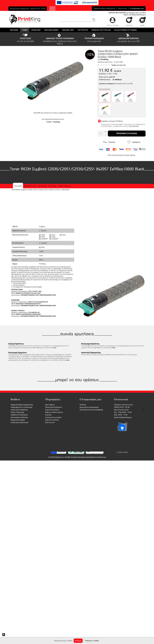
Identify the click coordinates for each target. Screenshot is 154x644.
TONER (49, 122)
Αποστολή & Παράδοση (19, 410)
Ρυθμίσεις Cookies (92, 641)
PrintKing (57, 122)
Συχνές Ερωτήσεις (52, 410)
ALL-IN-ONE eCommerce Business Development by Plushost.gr (84, 457)
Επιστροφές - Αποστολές (47, 186)
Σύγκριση (109, 142)
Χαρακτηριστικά (30, 186)
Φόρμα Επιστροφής (18, 420)
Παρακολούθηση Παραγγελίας (104, 8)
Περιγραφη (18, 186)
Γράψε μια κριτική (119, 65)
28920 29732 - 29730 (38, 9)
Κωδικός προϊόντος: (105, 62)
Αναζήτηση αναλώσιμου (20, 422)
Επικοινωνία (123, 8)
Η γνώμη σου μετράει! (53, 417)
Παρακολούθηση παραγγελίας (22, 405)
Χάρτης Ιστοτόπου (52, 420)
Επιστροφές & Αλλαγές (19, 417)
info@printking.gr (125, 417)
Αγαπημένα (129, 25)
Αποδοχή (78, 641)
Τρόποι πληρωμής (65, 186)
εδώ (55, 348)
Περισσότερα (134, 126)
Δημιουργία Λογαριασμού (89, 407)
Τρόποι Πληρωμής (18, 412)
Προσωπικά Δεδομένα (54, 407)
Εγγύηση (48, 415)
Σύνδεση (109, 25)
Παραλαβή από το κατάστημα (21, 407)
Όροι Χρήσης (131, 155)
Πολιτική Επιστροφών (116, 155)
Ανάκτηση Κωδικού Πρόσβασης (91, 410)
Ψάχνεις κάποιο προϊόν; (54, 412)
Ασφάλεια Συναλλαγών (19, 415)
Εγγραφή (116, 25)
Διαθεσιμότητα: (105, 80)
